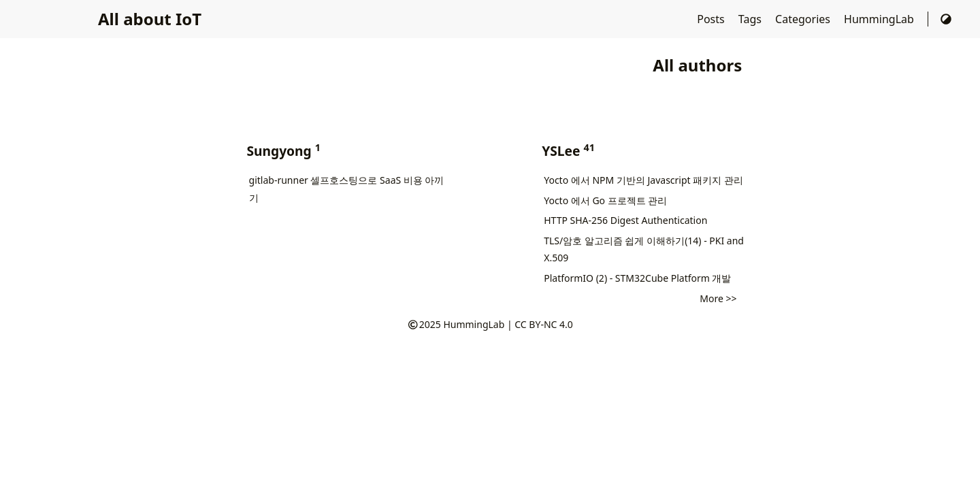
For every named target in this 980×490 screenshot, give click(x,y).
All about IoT (150, 19)
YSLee (567, 151)
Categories (804, 19)
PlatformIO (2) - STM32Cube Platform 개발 (637, 278)
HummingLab (880, 19)
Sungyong (282, 151)
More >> (718, 298)
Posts (712, 19)
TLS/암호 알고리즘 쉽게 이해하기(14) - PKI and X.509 (644, 249)
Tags (751, 19)
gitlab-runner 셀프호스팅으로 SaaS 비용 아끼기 (347, 189)
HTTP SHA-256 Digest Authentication (625, 220)
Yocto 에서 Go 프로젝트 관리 (605, 200)
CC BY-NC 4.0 (543, 324)
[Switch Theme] (946, 19)
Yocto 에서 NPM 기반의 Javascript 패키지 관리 (643, 180)
